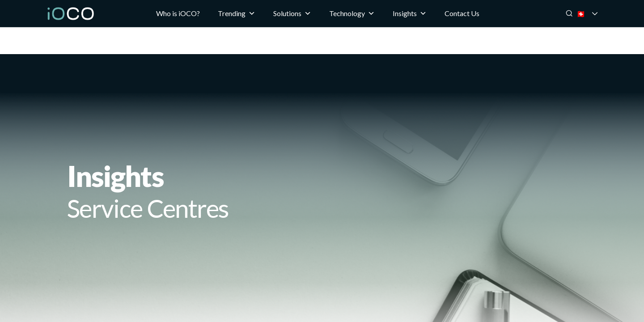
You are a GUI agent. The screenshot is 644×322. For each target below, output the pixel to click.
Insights (410, 13)
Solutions (292, 13)
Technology (352, 13)
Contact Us (462, 13)
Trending (237, 13)
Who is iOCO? (178, 13)
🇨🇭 (593, 14)
